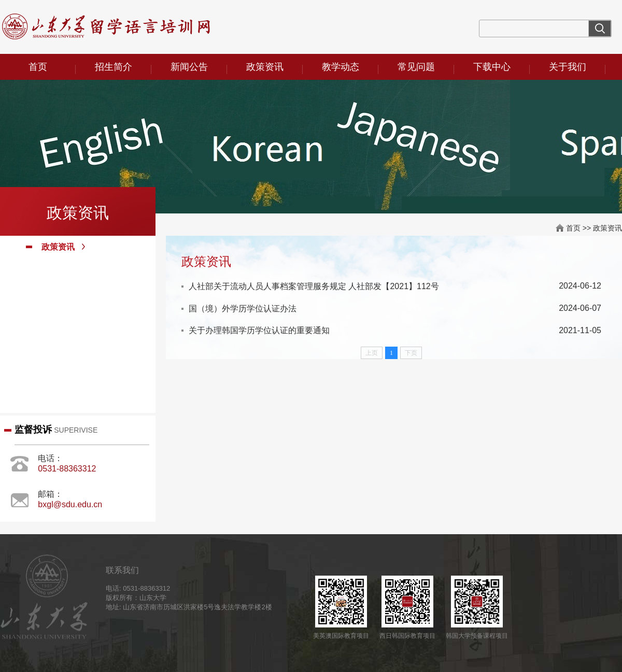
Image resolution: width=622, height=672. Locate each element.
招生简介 (114, 67)
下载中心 (492, 67)
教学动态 (341, 67)
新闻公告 (189, 67)
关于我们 (568, 67)
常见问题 (416, 67)
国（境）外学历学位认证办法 (243, 309)
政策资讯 (265, 67)
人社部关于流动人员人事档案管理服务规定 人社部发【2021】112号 (314, 286)
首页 (38, 67)
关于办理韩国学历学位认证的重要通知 (259, 330)
